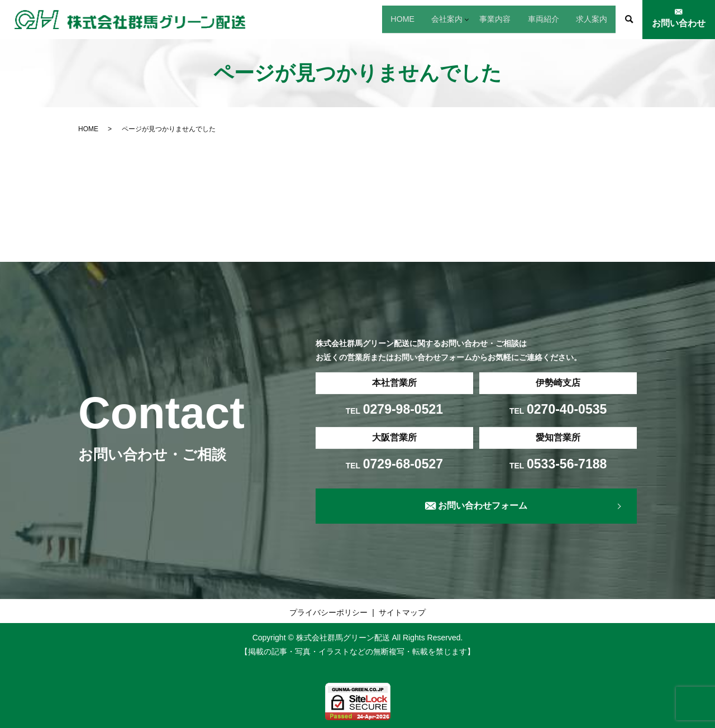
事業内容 (459, 19)
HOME (339, 19)
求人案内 (584, 19)
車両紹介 (522, 19)
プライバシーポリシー (328, 612)
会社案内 (397, 19)
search (629, 20)
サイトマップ (402, 612)
